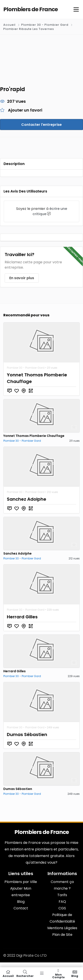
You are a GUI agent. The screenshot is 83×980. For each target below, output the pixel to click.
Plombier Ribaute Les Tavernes (29, 29)
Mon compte (58, 974)
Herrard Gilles (22, 617)
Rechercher (25, 974)
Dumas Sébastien (27, 735)
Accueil (10, 25)
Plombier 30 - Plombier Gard (45, 25)
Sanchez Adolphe (27, 499)
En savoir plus (22, 278)
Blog (75, 974)
